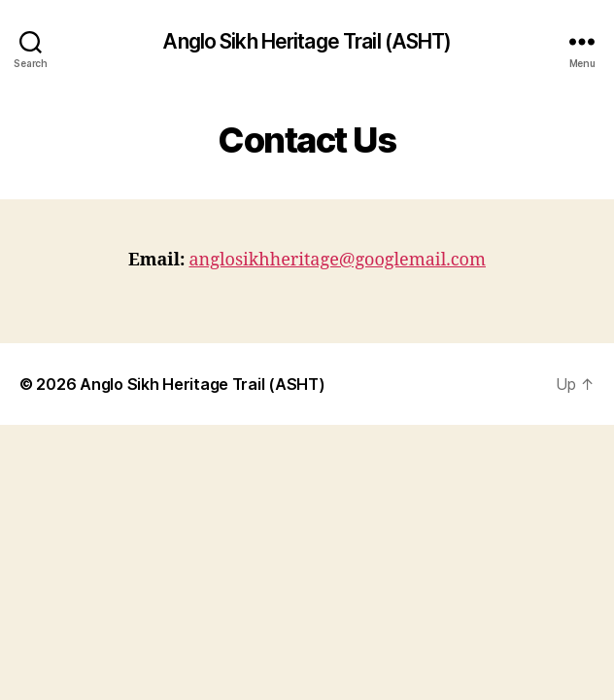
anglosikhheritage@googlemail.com (337, 260)
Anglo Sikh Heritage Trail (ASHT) (307, 41)
